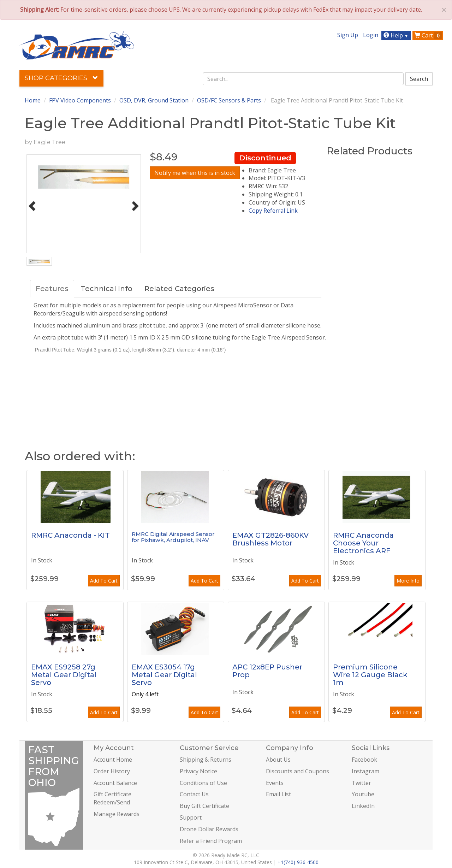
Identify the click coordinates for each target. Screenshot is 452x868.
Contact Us (194, 794)
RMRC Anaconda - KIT (70, 535)
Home (33, 100)
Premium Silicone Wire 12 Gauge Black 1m (370, 675)
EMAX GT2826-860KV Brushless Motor (270, 539)
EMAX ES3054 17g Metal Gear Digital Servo (164, 675)
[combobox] (303, 79)
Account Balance (115, 783)
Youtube (363, 794)
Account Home (113, 760)
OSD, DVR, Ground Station (154, 100)
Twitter (361, 783)
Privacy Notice (198, 771)
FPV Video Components (80, 100)
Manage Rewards (117, 814)
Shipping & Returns (206, 760)
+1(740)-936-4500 (298, 862)
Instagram (365, 771)
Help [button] (397, 35)
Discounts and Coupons (298, 771)
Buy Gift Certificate (204, 806)
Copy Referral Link (273, 211)
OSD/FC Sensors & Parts (229, 100)
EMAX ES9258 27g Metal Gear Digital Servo (64, 675)
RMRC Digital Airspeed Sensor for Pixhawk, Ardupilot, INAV (173, 537)
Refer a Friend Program (211, 841)
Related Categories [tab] (179, 289)
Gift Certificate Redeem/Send (112, 798)
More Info (408, 581)
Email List (278, 794)
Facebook (364, 760)
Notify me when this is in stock (195, 173)
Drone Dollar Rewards (209, 829)
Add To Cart (104, 581)
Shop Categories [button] (61, 78)
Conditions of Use (203, 783)
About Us (278, 760)
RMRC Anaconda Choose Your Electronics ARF (363, 543)
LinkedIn (363, 806)
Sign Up (348, 35)
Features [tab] (52, 289)
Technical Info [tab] (106, 289)
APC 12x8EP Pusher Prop (267, 671)
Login (371, 35)
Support (191, 817)
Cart (428, 35)
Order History (112, 771)
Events (275, 783)
